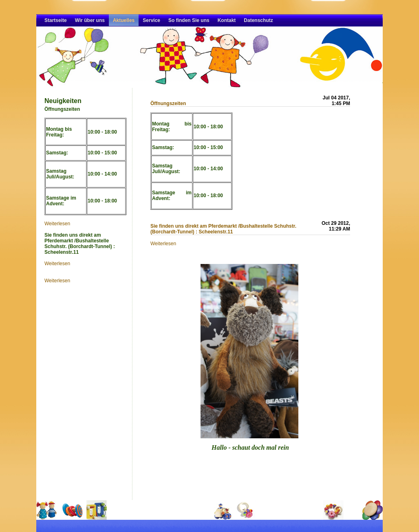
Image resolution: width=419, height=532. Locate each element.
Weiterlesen (57, 224)
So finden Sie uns (189, 20)
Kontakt (227, 20)
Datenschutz (258, 20)
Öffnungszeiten (168, 103)
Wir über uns (90, 20)
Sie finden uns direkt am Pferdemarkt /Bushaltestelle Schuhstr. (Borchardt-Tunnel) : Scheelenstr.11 (223, 229)
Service (151, 20)
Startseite (56, 20)
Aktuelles (124, 20)
